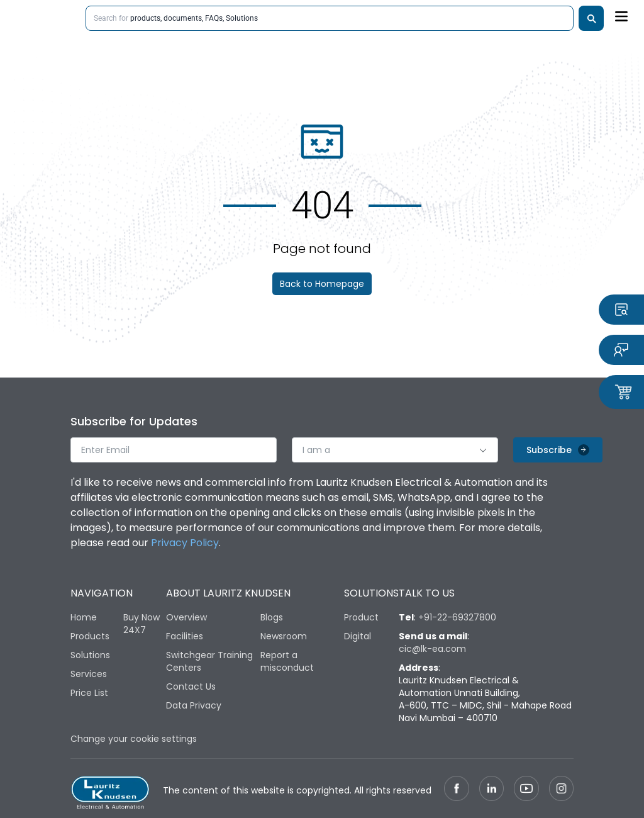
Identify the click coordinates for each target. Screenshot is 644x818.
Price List (89, 693)
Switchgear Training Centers (209, 661)
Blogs (272, 617)
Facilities (185, 636)
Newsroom (284, 636)
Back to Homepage (322, 284)
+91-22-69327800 (457, 617)
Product (361, 617)
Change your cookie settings (134, 739)
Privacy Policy (185, 543)
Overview (186, 617)
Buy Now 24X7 (142, 624)
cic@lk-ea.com (432, 649)
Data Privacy (194, 705)
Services (89, 674)
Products (90, 636)
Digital (358, 636)
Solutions (90, 655)
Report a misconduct (287, 661)
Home (84, 617)
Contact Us (191, 686)
